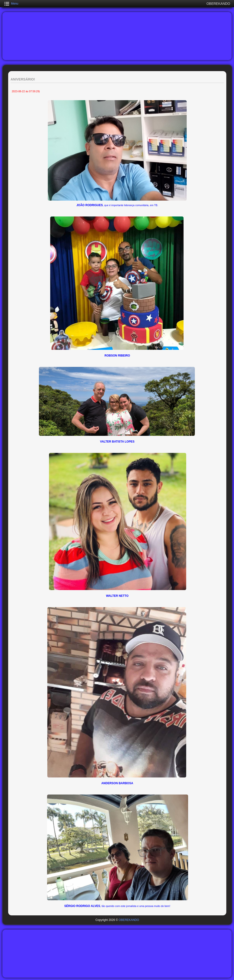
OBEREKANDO (129, 920)
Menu (15, 4)
